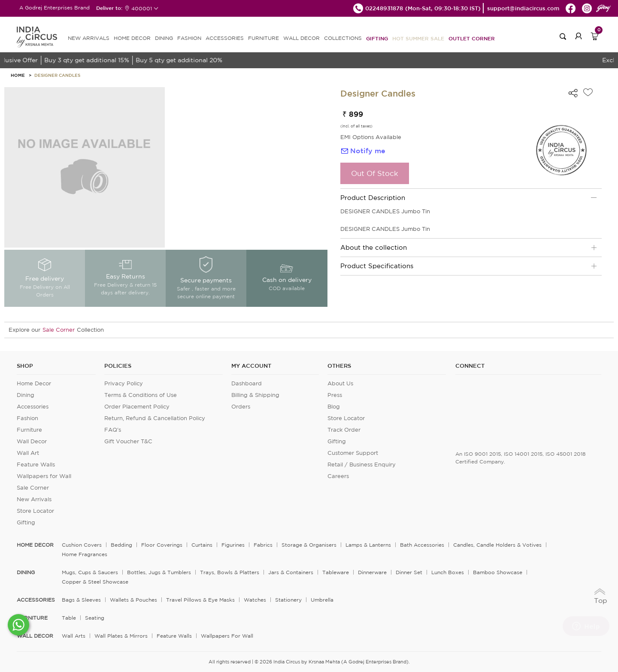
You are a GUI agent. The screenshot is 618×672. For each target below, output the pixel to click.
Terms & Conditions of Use (141, 395)
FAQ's (113, 430)
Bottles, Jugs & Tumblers (159, 572)
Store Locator (35, 511)
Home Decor (34, 383)
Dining (26, 395)
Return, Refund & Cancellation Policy (155, 418)
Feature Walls (36, 465)
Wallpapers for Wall (44, 476)
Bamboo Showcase (498, 572)
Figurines (233, 545)
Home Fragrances (85, 554)
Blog (334, 407)
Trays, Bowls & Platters (230, 572)
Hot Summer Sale (418, 38)
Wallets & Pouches (133, 600)
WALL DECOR (301, 38)
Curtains (202, 545)
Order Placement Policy (137, 407)
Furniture (29, 430)
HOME (18, 75)
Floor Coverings (162, 545)
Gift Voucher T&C (128, 441)
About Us (340, 383)
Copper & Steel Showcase (95, 582)
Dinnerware (372, 572)
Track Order (344, 430)
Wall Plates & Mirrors (121, 636)
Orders (241, 407)
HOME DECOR (132, 38)
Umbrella (322, 600)
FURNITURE (264, 38)
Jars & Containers (291, 572)
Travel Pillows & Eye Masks (200, 600)
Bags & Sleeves (81, 600)
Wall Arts (74, 636)
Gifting (377, 38)
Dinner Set (409, 572)
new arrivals (89, 38)
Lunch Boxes (448, 572)
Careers (338, 476)
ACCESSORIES (225, 38)
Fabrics (263, 545)
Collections (343, 38)
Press (335, 395)
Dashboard (247, 383)
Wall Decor (32, 441)
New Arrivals (34, 499)
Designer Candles (57, 75)
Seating (95, 618)
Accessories (33, 407)
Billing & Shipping (255, 395)
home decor (35, 545)
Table (69, 618)
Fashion (27, 418)
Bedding (121, 545)
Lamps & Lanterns (368, 545)
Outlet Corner (472, 38)
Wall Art (28, 453)
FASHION (189, 38)
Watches (255, 600)
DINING (164, 38)
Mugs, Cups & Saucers (90, 572)
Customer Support (353, 453)
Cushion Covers (82, 545)
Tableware (336, 572)
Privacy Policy (124, 383)
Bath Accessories (422, 545)
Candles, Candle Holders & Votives (497, 545)
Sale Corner (59, 330)
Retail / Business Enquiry (362, 465)
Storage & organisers (309, 545)
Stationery (288, 600)
